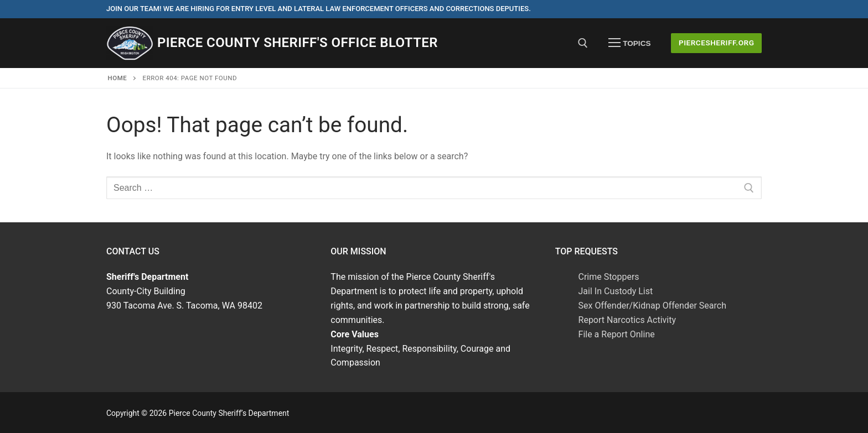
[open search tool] (583, 43)
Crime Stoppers (609, 277)
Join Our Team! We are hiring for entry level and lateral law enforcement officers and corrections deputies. (319, 9)
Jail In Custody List (616, 291)
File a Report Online (617, 334)
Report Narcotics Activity (627, 320)
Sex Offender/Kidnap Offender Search (652, 306)
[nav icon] (629, 43)
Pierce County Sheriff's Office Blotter (298, 43)
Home (118, 78)
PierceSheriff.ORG (717, 43)
